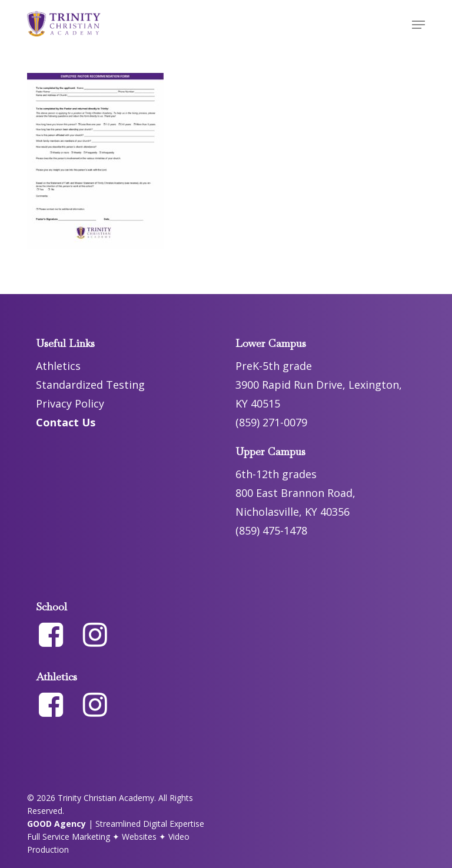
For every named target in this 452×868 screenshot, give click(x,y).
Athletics (58, 366)
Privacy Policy (70, 403)
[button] (418, 25)
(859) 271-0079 (271, 422)
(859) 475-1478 (271, 530)
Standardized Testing (90, 385)
